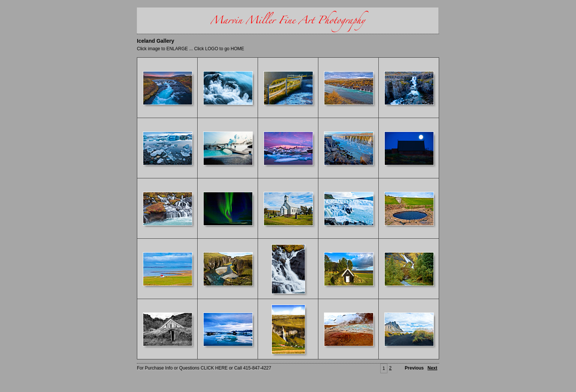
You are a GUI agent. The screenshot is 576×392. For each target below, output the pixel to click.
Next (432, 368)
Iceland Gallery (156, 41)
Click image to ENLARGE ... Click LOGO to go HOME (190, 49)
